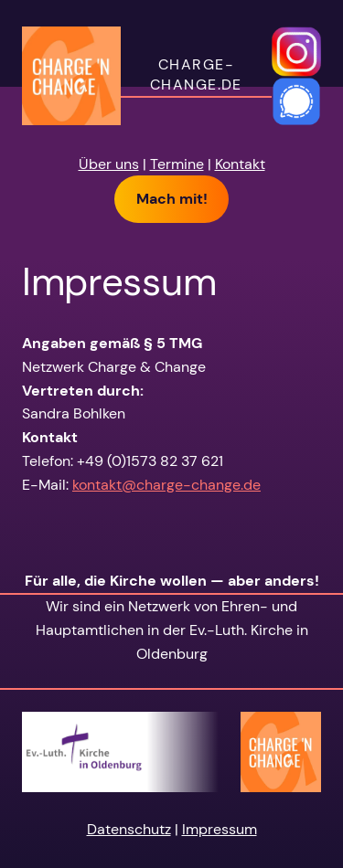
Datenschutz (129, 829)
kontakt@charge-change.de (166, 485)
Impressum (220, 829)
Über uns (109, 164)
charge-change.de (196, 75)
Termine (177, 164)
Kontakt (240, 164)
